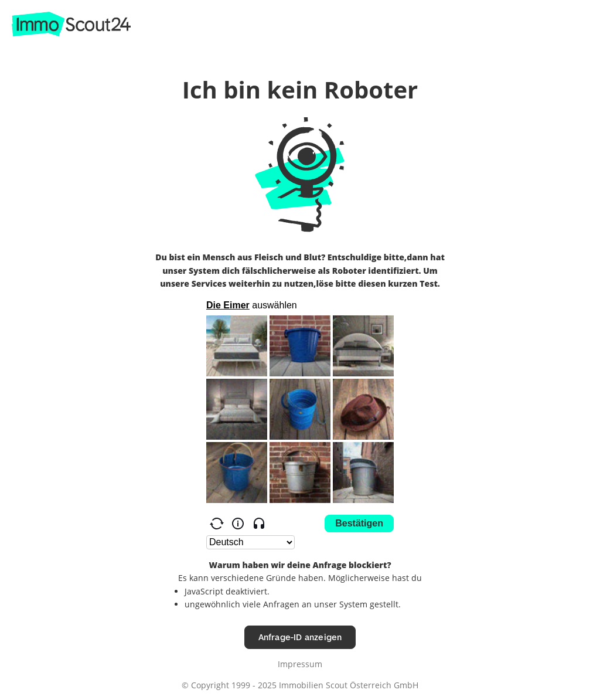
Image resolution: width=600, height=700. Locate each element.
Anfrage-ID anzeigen (300, 637)
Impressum (300, 664)
